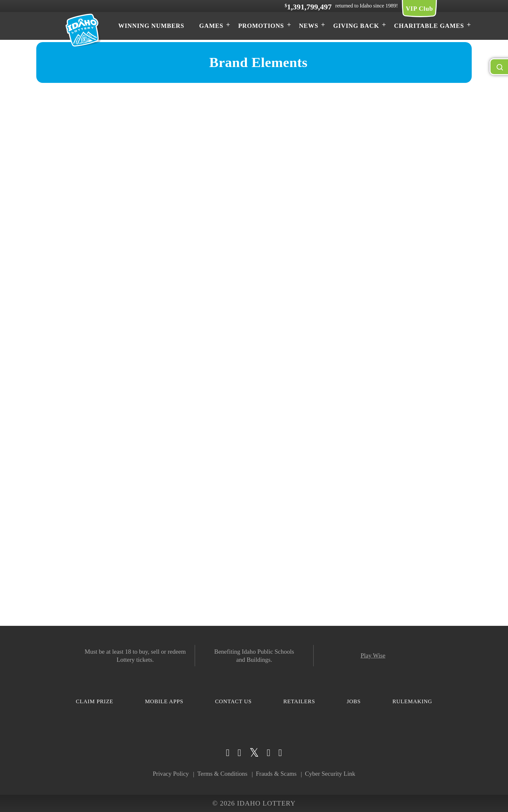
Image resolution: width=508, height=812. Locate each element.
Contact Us (233, 701)
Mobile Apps (164, 701)
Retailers (299, 701)
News (309, 26)
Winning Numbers (151, 26)
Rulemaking (412, 701)
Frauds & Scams (276, 774)
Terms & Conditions (222, 774)
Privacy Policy (171, 774)
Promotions (261, 26)
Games (211, 26)
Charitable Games (429, 26)
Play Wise (373, 655)
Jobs (354, 701)
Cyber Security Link (330, 774)
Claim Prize (95, 701)
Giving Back (356, 26)
